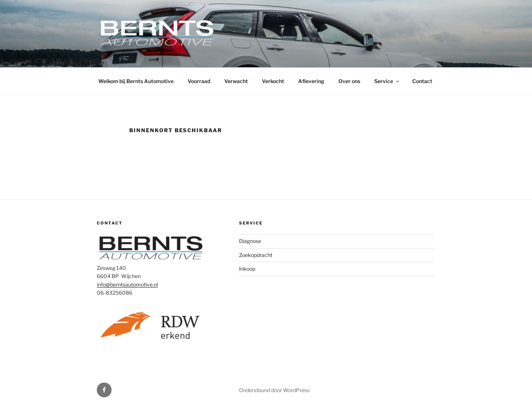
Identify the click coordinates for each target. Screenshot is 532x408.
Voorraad (199, 81)
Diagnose (250, 241)
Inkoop (247, 269)
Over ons (349, 81)
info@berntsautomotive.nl (127, 284)
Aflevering (311, 81)
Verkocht (273, 81)
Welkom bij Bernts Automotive (136, 81)
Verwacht (236, 81)
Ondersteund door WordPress (274, 390)
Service (387, 81)
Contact (422, 81)
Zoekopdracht (256, 255)
